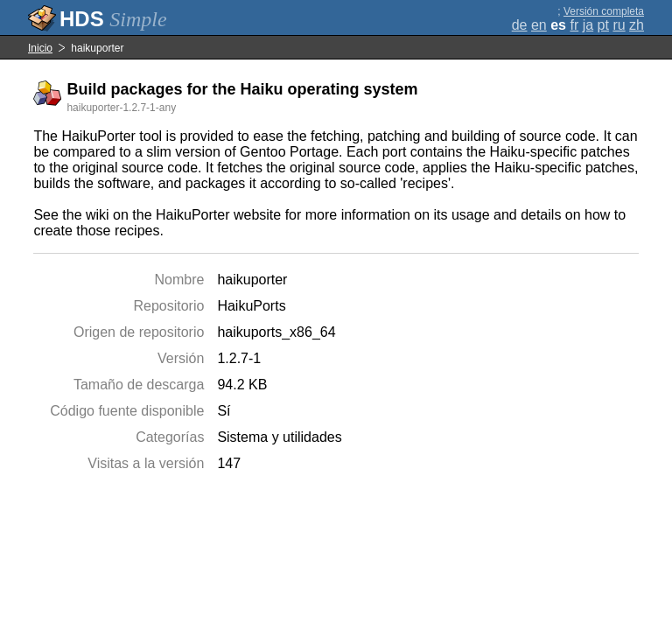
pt (603, 25)
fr (574, 25)
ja (588, 25)
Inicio (40, 48)
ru (619, 25)
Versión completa (604, 11)
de (520, 25)
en (539, 25)
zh (637, 25)
